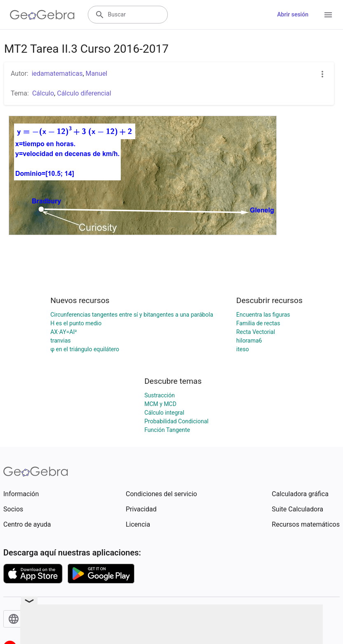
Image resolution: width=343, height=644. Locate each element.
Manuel (97, 73)
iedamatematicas (57, 73)
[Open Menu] (328, 15)
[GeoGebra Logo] (42, 15)
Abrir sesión (293, 14)
